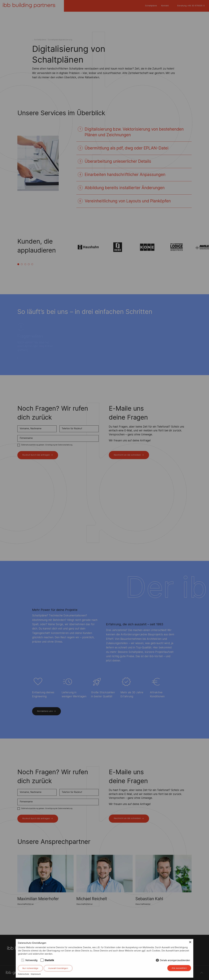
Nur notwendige (30, 968)
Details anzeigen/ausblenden (175, 960)
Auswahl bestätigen (58, 968)
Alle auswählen (179, 968)
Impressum (36, 974)
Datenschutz (24, 974)
